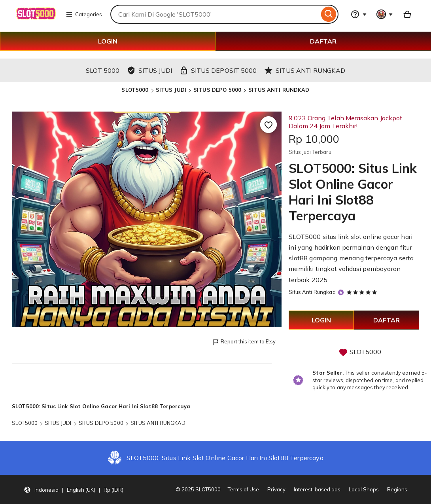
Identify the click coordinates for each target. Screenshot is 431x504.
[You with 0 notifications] (385, 14)
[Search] (329, 14)
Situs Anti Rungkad (312, 292)
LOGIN (108, 41)
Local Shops (364, 489)
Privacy (276, 489)
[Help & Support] (359, 14)
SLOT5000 (135, 90)
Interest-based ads (317, 489)
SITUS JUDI (171, 90)
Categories (84, 14)
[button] (74, 489)
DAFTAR (323, 41)
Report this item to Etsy (244, 342)
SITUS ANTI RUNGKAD (158, 423)
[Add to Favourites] (268, 125)
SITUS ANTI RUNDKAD (279, 90)
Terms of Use (243, 489)
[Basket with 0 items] (407, 14)
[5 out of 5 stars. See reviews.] (363, 292)
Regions (397, 489)
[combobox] (215, 14)
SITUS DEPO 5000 (217, 90)
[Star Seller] (341, 293)
